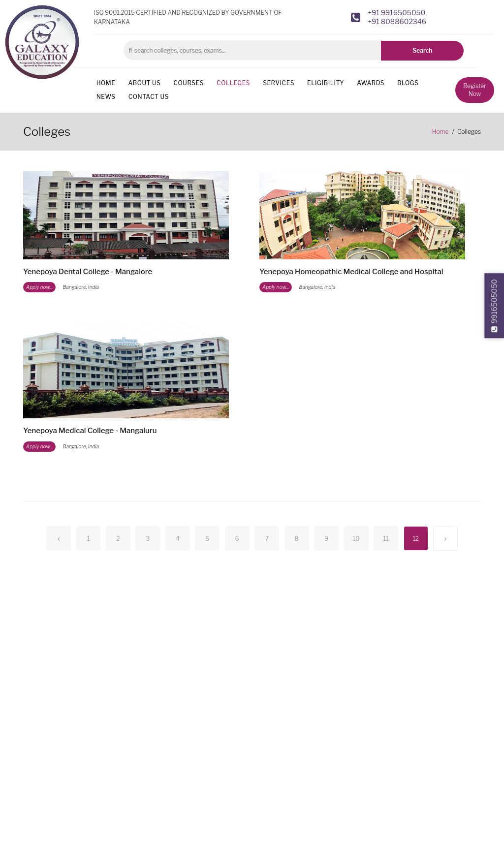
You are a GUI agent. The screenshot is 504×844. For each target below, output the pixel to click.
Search (422, 50)
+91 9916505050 (396, 13)
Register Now (474, 90)
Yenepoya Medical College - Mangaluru (90, 431)
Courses (189, 83)
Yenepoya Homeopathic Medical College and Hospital (351, 272)
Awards (371, 83)
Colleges (233, 83)
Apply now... (39, 287)
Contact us (149, 97)
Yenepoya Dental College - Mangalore (88, 272)
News (106, 97)
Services (279, 83)
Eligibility (326, 83)
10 (356, 539)
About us (144, 83)
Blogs (408, 83)
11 (386, 539)
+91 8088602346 (397, 21)
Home (106, 83)
